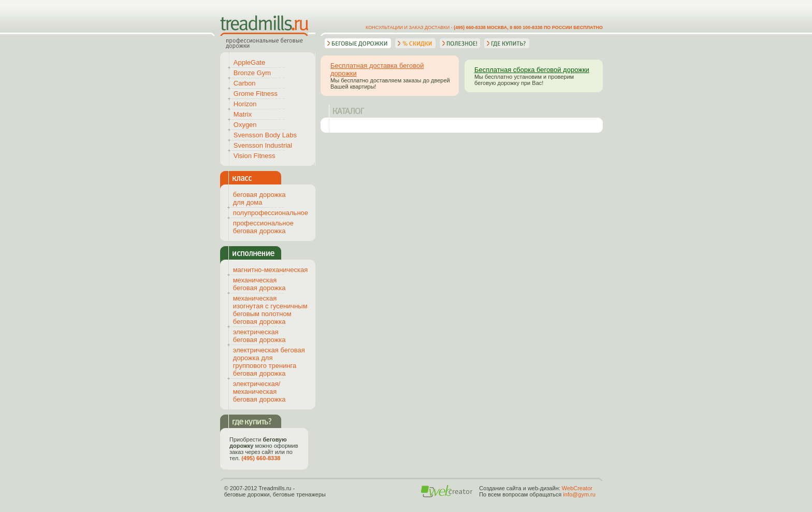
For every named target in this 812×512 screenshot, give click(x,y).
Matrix (243, 114)
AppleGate (249, 62)
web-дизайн (543, 488)
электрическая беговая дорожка (259, 336)
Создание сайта (500, 488)
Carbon (245, 83)
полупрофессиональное (271, 213)
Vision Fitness (255, 156)
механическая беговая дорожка (259, 284)
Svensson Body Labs (265, 135)
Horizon (245, 104)
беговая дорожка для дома (259, 198)
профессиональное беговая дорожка (263, 227)
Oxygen (245, 125)
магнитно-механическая (271, 270)
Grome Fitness (256, 94)
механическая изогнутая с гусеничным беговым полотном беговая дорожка (270, 310)
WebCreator (577, 488)
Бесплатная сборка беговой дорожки (532, 70)
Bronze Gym (252, 73)
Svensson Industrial (263, 145)
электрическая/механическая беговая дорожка (259, 392)
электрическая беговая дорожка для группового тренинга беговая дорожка (269, 362)
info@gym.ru (579, 494)
